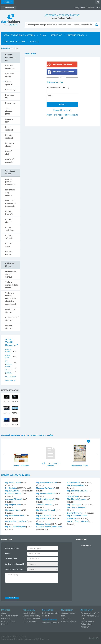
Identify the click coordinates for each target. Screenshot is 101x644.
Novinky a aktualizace (10, 67)
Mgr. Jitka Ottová (74, 505)
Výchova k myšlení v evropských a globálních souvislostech (11, 298)
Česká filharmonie (49, 619)
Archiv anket (9, 381)
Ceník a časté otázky (32, 616)
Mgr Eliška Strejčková (45, 518)
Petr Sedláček (11, 488)
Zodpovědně (86, 624)
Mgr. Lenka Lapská (13, 483)
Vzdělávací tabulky (10, 75)
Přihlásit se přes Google (63, 64)
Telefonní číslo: (11, 559)
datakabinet (86, 546)
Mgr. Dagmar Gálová (76, 485)
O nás (4, 613)
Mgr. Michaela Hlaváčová (47, 483)
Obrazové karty (9, 120)
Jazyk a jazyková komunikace (10, 182)
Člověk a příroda (9, 221)
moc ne (8, 366)
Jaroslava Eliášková (45, 505)
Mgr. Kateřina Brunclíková (16, 521)
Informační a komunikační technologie (10, 203)
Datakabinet (6, 48)
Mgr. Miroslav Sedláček (46, 510)
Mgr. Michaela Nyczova (77, 499)
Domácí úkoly (8, 153)
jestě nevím (7, 362)
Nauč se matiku (87, 621)
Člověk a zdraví (9, 245)
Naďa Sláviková (74, 483)
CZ (98, 2)
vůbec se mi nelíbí (8, 371)
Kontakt (4, 624)
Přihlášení (7, 2)
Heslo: (49, 95)
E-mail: (8, 554)
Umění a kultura (9, 253)
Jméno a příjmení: (12, 548)
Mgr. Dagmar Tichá (13, 505)
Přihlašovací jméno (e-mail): (58, 87)
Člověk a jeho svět (9, 213)
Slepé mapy (10, 90)
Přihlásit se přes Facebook (64, 72)
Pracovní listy (11, 103)
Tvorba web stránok (8, 639)
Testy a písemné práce (9, 111)
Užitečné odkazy (30, 613)
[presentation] (25, 589)
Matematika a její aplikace (10, 193)
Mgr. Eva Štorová (13, 491)
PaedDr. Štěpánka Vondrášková (49, 527)
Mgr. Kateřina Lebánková (78, 521)
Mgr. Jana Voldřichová (77, 507)
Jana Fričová (73, 496)
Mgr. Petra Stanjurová (45, 499)
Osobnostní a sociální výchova (11, 274)
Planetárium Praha (50, 623)
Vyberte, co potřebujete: (14, 569)
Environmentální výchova (12, 319)
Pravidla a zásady (69, 621)
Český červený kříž (50, 613)
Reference (6, 619)
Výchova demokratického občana (12, 285)
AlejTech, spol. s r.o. (42, 639)
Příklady (84, 627)
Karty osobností (9, 128)
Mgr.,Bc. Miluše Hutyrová (16, 527)
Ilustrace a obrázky (10, 145)
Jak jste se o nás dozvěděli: (16, 564)
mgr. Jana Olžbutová (14, 499)
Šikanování (66, 619)
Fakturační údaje (8, 621)
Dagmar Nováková (75, 513)
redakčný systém (23, 639)
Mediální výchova (9, 327)
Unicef (45, 616)
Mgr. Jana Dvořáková (45, 488)
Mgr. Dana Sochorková (46, 494)
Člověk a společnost (10, 229)
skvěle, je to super (8, 351)
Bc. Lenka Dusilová (13, 494)
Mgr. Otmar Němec (13, 510)
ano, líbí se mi (8, 356)
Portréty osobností (9, 137)
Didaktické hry (10, 96)
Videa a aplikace (9, 83)
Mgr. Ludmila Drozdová (15, 516)
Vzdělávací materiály (10, 616)
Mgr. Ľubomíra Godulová (78, 491)
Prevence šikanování (89, 613)
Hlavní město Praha (80, 466)
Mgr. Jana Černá (43, 524)
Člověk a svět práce (10, 237)
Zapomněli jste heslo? (62, 110)
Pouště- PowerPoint (21, 466)
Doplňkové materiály (10, 161)
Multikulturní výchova (10, 311)
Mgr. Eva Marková (44, 516)
